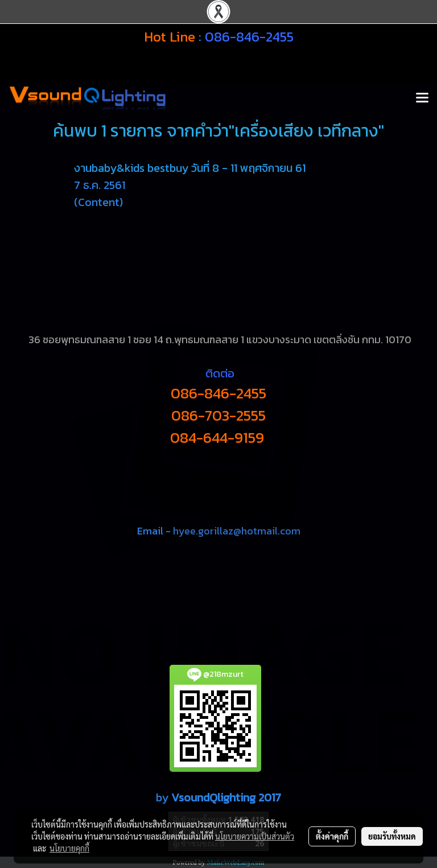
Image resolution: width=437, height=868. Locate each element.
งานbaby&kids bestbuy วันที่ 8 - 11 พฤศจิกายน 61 (190, 168)
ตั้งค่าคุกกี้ (332, 836)
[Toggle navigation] (422, 98)
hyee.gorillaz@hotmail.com (237, 531)
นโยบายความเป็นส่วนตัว (255, 836)
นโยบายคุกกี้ (69, 848)
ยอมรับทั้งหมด (392, 836)
